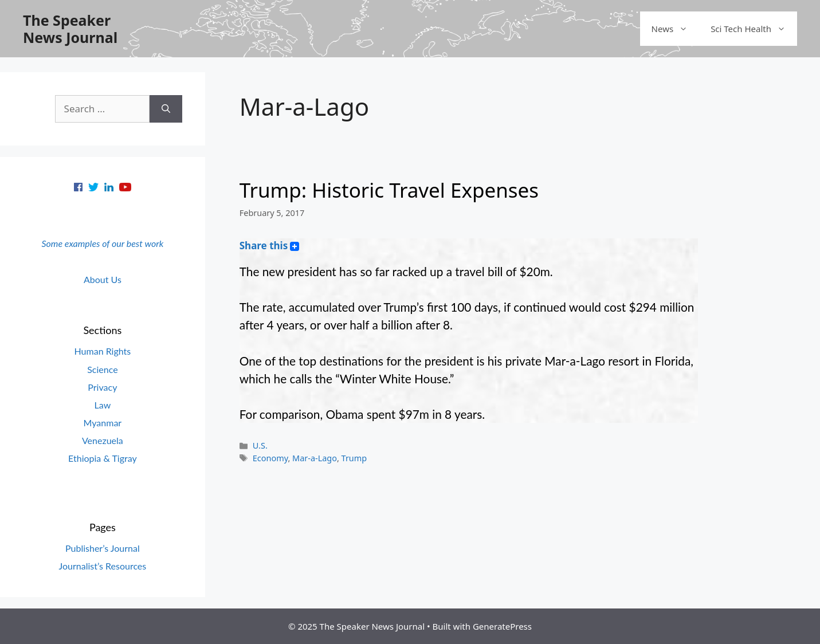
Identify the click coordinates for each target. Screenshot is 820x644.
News (676, 29)
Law (103, 405)
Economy (270, 458)
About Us (103, 279)
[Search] (166, 109)
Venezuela (103, 440)
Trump (354, 458)
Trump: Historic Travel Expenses (389, 190)
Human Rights (103, 351)
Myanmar (103, 423)
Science (102, 369)
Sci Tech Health (754, 29)
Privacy (102, 387)
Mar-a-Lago (315, 458)
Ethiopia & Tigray (103, 458)
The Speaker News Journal (70, 29)
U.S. (260, 445)
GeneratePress (502, 626)
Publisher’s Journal (103, 548)
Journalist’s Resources (102, 566)
